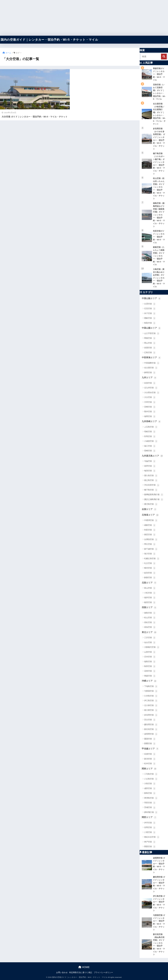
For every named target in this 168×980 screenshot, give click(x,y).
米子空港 (150, 313)
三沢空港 (150, 638)
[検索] (164, 57)
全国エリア (149, 509)
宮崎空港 (150, 407)
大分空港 (150, 397)
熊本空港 (150, 412)
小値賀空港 (151, 441)
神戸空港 (150, 842)
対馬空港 (150, 437)
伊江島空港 (151, 701)
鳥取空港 (150, 323)
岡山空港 (150, 343)
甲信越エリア (150, 749)
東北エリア (149, 632)
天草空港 (150, 402)
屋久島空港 (151, 476)
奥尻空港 (150, 535)
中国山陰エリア (151, 299)
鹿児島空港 (151, 504)
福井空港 (150, 598)
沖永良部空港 (152, 485)
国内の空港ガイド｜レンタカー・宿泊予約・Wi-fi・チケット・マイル (49, 40)
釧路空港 (150, 578)
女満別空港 (151, 540)
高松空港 (150, 623)
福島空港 (150, 662)
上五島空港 (151, 427)
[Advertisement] (76, 18)
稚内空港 (150, 568)
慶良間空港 (151, 725)
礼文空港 (150, 563)
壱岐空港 (150, 432)
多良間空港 (151, 715)
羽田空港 (150, 803)
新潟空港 (150, 759)
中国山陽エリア (151, 328)
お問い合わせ (62, 972)
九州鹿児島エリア (152, 456)
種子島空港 (151, 490)
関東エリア (149, 769)
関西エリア (149, 817)
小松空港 (150, 593)
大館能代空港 (152, 647)
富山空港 (150, 588)
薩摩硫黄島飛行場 (154, 495)
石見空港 (150, 309)
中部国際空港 (152, 363)
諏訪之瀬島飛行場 (154, 499)
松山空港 (150, 618)
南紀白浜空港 (152, 837)
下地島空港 (151, 686)
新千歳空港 (151, 549)
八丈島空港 (151, 779)
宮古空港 (150, 720)
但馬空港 (150, 828)
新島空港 (150, 793)
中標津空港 (151, 520)
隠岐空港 (150, 318)
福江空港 (150, 446)
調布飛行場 (151, 812)
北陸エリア (149, 583)
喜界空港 (150, 466)
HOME (84, 967)
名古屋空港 (151, 368)
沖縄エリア (149, 681)
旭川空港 (150, 554)
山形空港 (150, 652)
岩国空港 (150, 348)
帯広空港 (150, 544)
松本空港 (150, 764)
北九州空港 (151, 388)
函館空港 (150, 525)
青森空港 (150, 676)
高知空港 (150, 627)
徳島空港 (150, 613)
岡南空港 (150, 338)
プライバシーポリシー (103, 972)
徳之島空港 (151, 480)
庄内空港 (150, 657)
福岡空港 (150, 417)
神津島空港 (151, 798)
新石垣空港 (151, 729)
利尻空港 (150, 530)
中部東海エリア (151, 358)
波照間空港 (151, 734)
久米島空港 (151, 696)
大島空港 (150, 784)
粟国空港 (150, 739)
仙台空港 (150, 643)
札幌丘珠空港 (152, 559)
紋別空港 (150, 573)
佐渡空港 (150, 754)
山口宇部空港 (152, 334)
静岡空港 (150, 373)
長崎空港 (150, 451)
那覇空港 (150, 744)
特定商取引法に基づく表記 (81, 972)
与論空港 (150, 461)
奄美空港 (150, 471)
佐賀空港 (150, 383)
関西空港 (150, 847)
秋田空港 (150, 666)
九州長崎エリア (151, 422)
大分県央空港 (152, 393)
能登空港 (150, 603)
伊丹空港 (150, 823)
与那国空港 (151, 691)
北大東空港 (151, 706)
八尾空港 (150, 832)
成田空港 (150, 789)
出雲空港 (150, 304)
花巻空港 (150, 671)
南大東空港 (151, 710)
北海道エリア (150, 515)
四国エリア (149, 608)
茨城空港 (150, 808)
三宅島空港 (151, 774)
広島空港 (150, 353)
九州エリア (149, 378)
